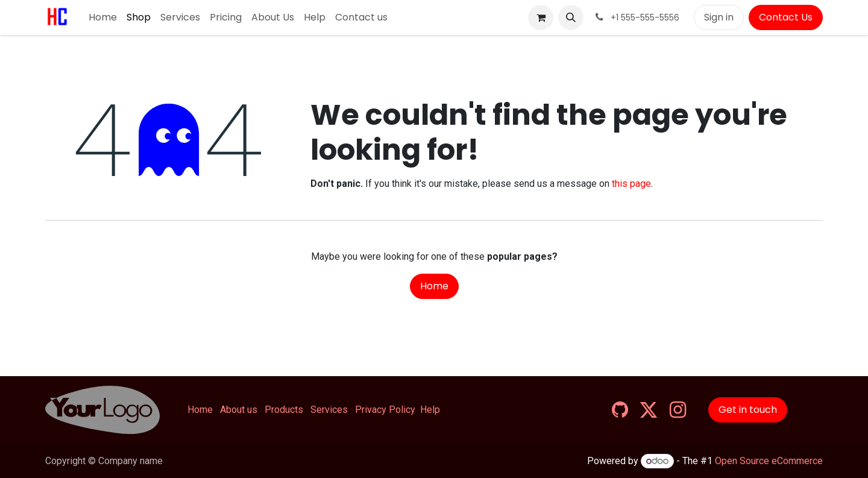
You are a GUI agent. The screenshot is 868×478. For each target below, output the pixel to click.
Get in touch (748, 410)
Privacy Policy (385, 410)
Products (284, 410)
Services (329, 410)
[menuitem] (103, 17)
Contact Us (786, 17)
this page (631, 184)
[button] (571, 17)
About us (239, 410)
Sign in (719, 17)
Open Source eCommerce (769, 461)
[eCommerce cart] (541, 17)
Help (430, 410)
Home (434, 286)
